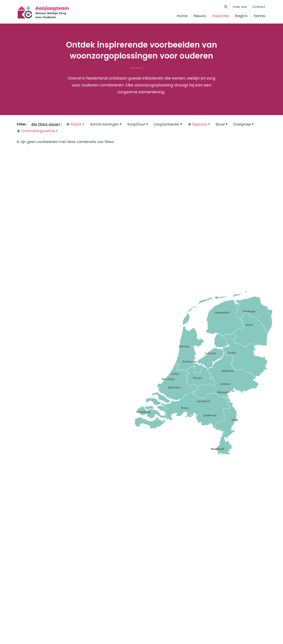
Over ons (240, 7)
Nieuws (200, 16)
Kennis (260, 16)
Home (182, 16)
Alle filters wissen (46, 124)
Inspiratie (221, 16)
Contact (259, 7)
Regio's (241, 16)
